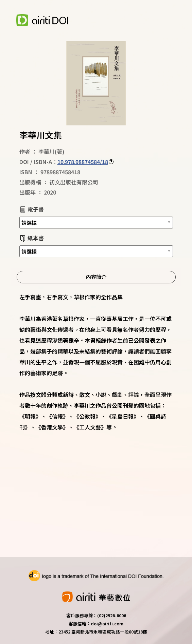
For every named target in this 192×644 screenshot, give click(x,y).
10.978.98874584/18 (83, 162)
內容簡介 (96, 277)
